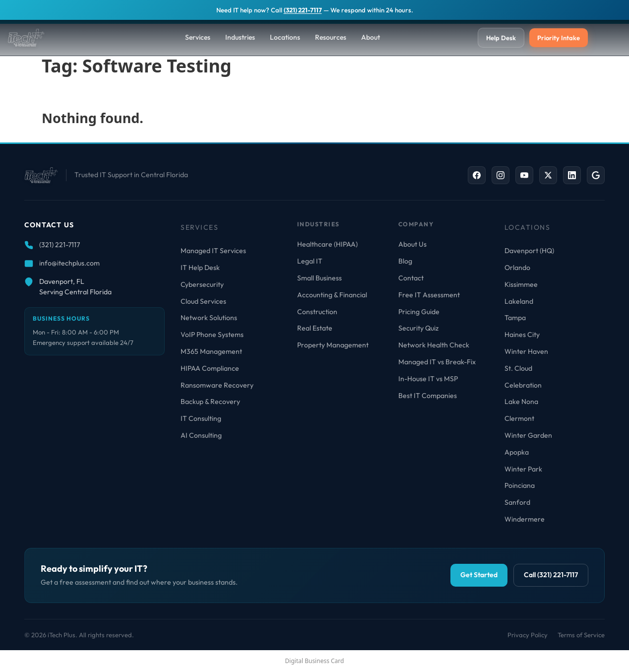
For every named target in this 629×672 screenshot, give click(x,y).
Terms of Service (581, 635)
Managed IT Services (213, 251)
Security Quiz (418, 328)
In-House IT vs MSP (428, 379)
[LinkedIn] (572, 175)
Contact (411, 278)
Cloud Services (203, 301)
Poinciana (520, 485)
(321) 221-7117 (303, 10)
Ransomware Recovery (217, 385)
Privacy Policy (528, 635)
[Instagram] (501, 175)
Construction (317, 312)
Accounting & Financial (332, 295)
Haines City (522, 335)
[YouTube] (524, 175)
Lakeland (519, 301)
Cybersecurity (202, 284)
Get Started (479, 575)
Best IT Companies (428, 396)
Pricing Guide (419, 312)
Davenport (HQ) (529, 251)
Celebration (523, 385)
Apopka (517, 452)
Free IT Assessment (429, 295)
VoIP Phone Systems (212, 335)
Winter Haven (526, 351)
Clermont (519, 418)
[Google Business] (596, 175)
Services (198, 37)
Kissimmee (521, 284)
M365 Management (211, 351)
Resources (331, 37)
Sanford (517, 502)
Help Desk (501, 38)
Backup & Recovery (210, 402)
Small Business (319, 278)
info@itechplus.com (69, 263)
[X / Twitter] (548, 175)
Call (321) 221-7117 (551, 575)
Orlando (517, 268)
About (371, 37)
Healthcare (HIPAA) (327, 244)
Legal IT (310, 261)
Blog (405, 261)
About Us (412, 244)
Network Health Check (434, 345)
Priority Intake (559, 38)
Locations (285, 37)
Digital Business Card (315, 661)
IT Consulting (201, 418)
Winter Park (523, 469)
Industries (240, 37)
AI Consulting (201, 435)
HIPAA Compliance (210, 368)
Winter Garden (528, 435)
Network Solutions (209, 318)
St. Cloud (518, 368)
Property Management (333, 345)
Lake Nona (521, 402)
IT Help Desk (200, 268)
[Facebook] (477, 175)
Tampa (515, 318)
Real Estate (315, 328)
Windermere (525, 519)
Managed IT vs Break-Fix (437, 362)
